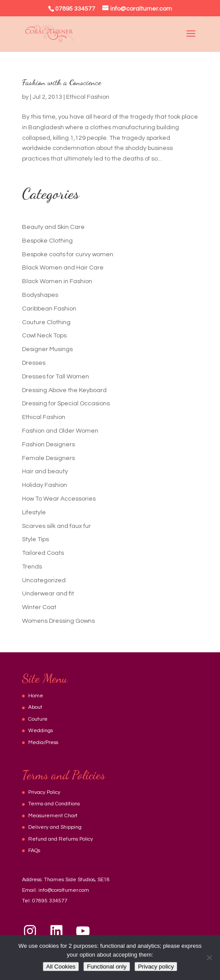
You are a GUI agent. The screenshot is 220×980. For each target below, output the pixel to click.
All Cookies (61, 967)
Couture (38, 719)
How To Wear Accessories (59, 499)
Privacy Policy (44, 792)
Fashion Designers (48, 445)
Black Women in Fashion (57, 281)
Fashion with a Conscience (62, 82)
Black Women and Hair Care (63, 268)
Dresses (34, 363)
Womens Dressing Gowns (58, 621)
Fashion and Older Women (60, 431)
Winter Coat (39, 607)
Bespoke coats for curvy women (68, 254)
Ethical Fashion (88, 97)
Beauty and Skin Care (53, 227)
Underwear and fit (48, 594)
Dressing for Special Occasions (66, 404)
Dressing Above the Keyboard (64, 390)
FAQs (34, 851)
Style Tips (35, 539)
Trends (32, 567)
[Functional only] (209, 958)
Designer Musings (47, 349)
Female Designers (48, 458)
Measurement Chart (53, 816)
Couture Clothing (46, 322)
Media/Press (43, 742)
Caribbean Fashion (49, 309)
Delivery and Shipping (55, 827)
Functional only (107, 967)
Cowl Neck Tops (44, 336)
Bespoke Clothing (47, 241)
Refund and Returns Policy (61, 839)
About (35, 707)
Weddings (41, 731)
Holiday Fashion (45, 485)
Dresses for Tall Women (56, 377)
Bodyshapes (40, 295)
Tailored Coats (43, 553)
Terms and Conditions (54, 804)
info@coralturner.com (64, 890)
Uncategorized (44, 580)
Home (36, 696)
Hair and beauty (45, 471)
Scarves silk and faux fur (56, 526)
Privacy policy (156, 967)
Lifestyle (34, 512)
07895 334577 (50, 901)
